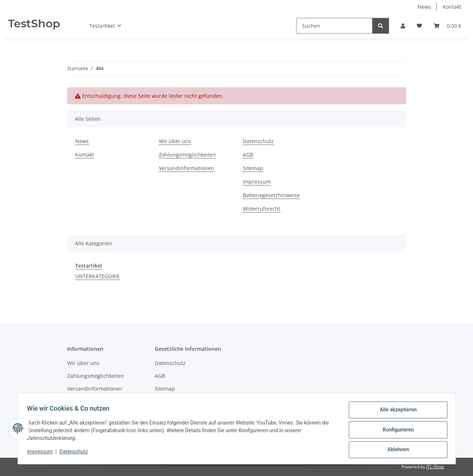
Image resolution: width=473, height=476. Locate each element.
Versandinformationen (186, 168)
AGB (248, 155)
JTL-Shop (435, 467)
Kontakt (452, 7)
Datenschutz (76, 453)
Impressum (42, 453)
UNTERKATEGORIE (98, 276)
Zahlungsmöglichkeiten (187, 155)
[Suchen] (334, 26)
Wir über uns (175, 141)
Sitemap (253, 168)
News (424, 7)
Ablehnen (396, 450)
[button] (403, 26)
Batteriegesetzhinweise (271, 195)
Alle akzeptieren (396, 412)
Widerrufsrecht (262, 209)
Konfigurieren (396, 431)
